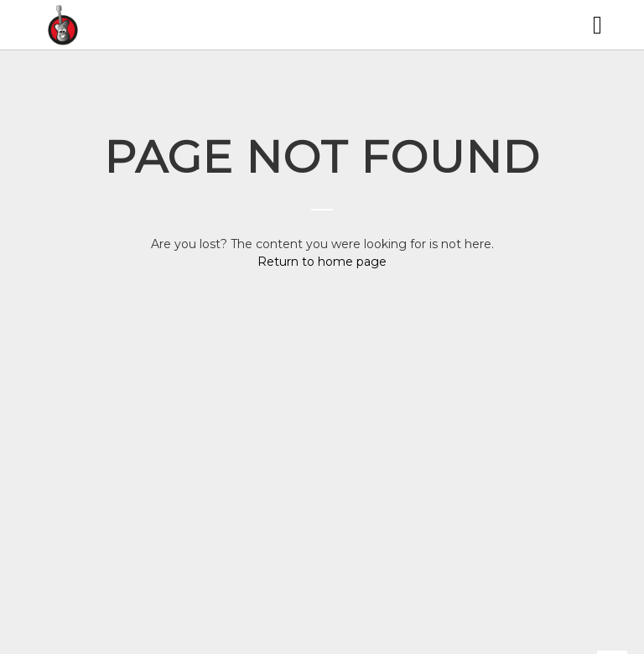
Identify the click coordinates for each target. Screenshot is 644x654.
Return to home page (322, 262)
